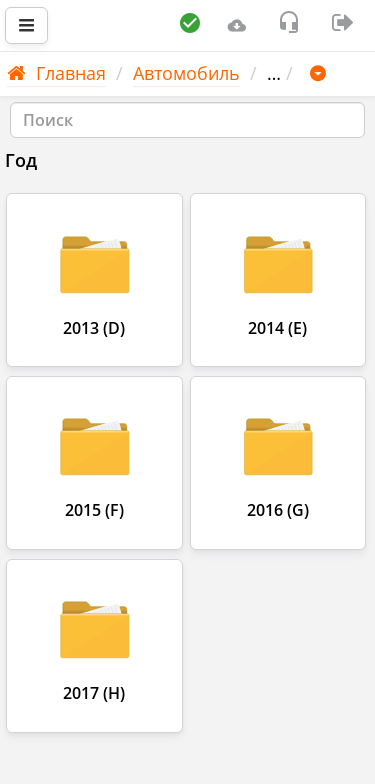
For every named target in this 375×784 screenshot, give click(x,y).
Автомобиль (186, 73)
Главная (56, 73)
